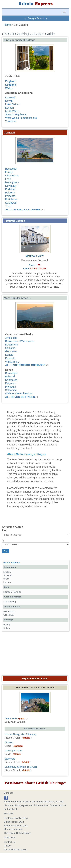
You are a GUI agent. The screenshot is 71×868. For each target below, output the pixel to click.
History (7, 625)
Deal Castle (11, 718)
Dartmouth (11, 380)
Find (5, 530)
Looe (8, 179)
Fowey (9, 172)
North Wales (12, 111)
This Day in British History (17, 833)
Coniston (10, 348)
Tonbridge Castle (13, 751)
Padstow (10, 189)
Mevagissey (12, 182)
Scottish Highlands (16, 114)
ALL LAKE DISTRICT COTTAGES (25, 365)
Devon (9, 101)
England (10, 81)
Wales (9, 88)
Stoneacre (10, 759)
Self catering (10, 602)
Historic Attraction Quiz (16, 826)
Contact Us (10, 842)
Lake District (12, 104)
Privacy (8, 846)
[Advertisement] (36, 653)
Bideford (10, 377)
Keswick (10, 358)
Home (7, 25)
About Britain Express (15, 849)
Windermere (12, 362)
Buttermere (12, 345)
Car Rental (9, 615)
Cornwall (10, 98)
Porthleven (11, 199)
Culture (7, 628)
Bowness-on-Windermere (20, 341)
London (9, 108)
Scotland (11, 85)
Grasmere (11, 351)
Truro (8, 206)
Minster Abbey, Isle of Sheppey (21, 734)
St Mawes (11, 203)
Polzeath (10, 196)
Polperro (10, 193)
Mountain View (35, 256)
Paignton (10, 383)
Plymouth (11, 387)
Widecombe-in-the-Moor (19, 393)
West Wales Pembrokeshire (21, 118)
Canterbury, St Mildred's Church (21, 767)
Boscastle (11, 169)
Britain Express (11, 563)
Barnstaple (11, 373)
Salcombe (11, 390)
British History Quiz (14, 822)
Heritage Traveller (12, 592)
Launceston (12, 175)
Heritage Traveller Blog (16, 818)
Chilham (9, 742)
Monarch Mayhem (13, 829)
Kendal (9, 355)
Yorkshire (11, 121)
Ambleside (11, 338)
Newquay (11, 186)
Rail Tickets (9, 611)
